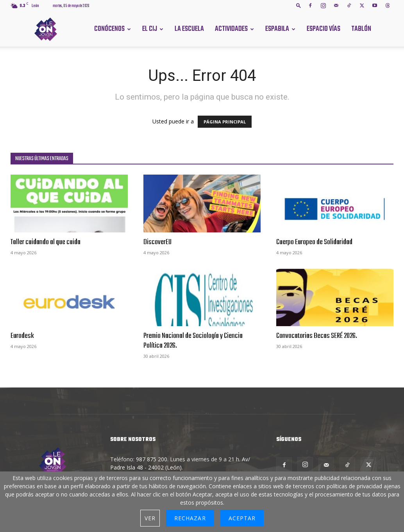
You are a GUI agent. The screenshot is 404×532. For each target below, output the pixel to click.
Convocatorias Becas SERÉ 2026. (317, 336)
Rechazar (190, 518)
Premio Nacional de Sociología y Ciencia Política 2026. (193, 341)
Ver (150, 518)
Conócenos (109, 29)
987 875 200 (152, 459)
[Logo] (46, 29)
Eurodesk (22, 336)
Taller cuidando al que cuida (46, 242)
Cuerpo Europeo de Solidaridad (314, 242)
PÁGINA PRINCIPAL (225, 122)
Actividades (231, 29)
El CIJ (150, 29)
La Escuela (189, 29)
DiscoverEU (157, 242)
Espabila (277, 29)
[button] (299, 5)
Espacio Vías (324, 29)
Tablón (361, 29)
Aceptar (242, 518)
